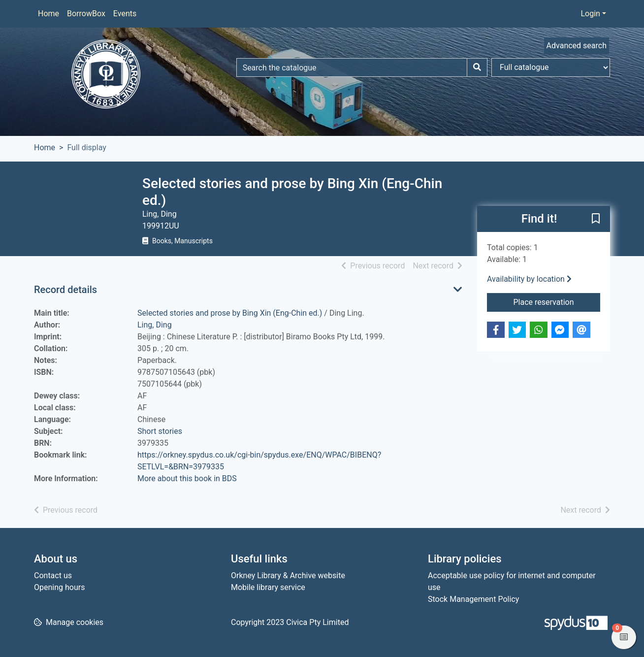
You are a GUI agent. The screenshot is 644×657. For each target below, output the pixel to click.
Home (48, 14)
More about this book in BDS (187, 478)
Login (590, 14)
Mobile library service (268, 587)
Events (125, 14)
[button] (596, 220)
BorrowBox (86, 14)
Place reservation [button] (557, 301)
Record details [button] (65, 290)
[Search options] (551, 67)
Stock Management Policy (473, 599)
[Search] (477, 67)
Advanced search (577, 46)
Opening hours (59, 587)
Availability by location (529, 279)
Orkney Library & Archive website (288, 575)
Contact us (53, 575)
